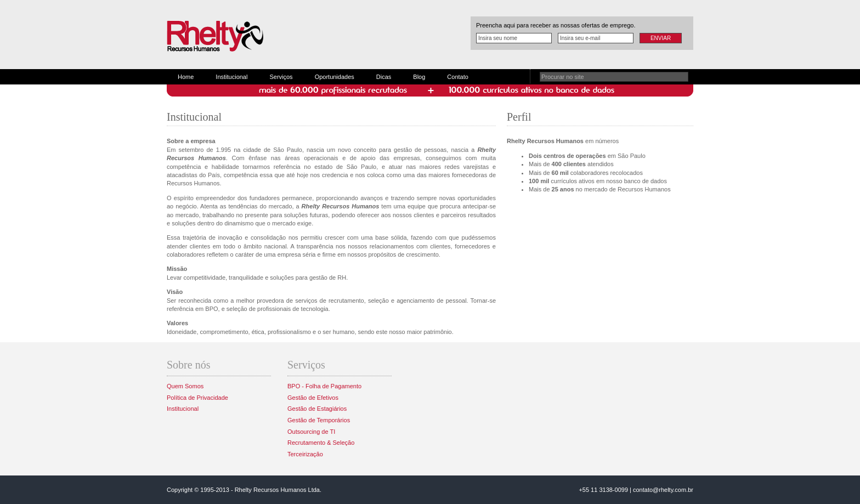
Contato (458, 77)
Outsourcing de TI (311, 432)
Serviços (281, 77)
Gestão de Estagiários (317, 409)
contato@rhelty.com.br (663, 490)
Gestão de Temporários (319, 420)
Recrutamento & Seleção (321, 443)
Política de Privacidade (197, 398)
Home (186, 77)
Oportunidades (335, 77)
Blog (419, 77)
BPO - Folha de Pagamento (324, 386)
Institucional (231, 77)
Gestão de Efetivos (313, 398)
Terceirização (305, 454)
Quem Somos (185, 386)
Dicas (384, 77)
